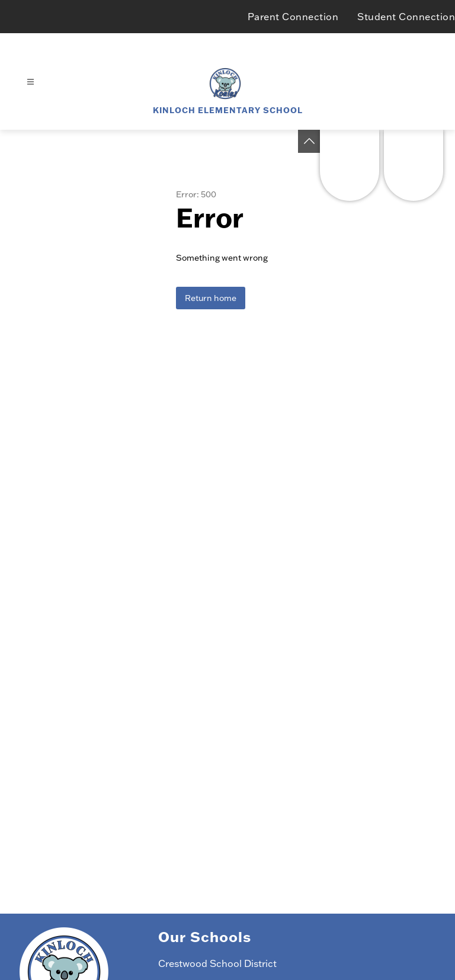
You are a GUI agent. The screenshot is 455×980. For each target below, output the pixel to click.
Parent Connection (293, 17)
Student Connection (406, 17)
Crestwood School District (217, 963)
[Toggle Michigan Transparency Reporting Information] (309, 141)
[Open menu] (31, 82)
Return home (211, 298)
